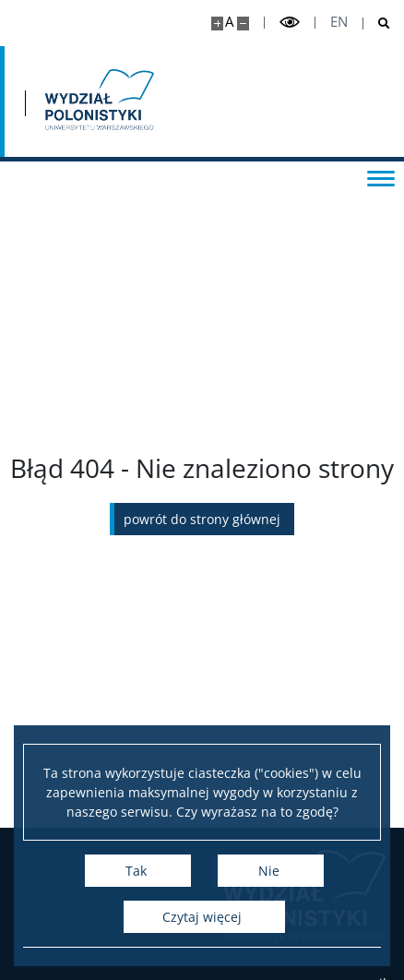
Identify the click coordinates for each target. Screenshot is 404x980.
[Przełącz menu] (381, 177)
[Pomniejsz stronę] (243, 24)
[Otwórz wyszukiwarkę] (377, 24)
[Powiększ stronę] (217, 24)
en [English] (339, 22)
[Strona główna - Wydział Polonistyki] (98, 102)
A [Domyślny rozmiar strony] (229, 22)
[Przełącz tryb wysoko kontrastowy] (290, 23)
